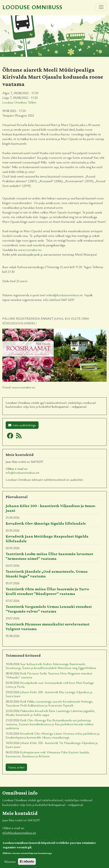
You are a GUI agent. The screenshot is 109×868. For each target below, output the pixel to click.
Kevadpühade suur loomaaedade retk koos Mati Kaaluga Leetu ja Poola (50, 685)
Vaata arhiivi (16, 767)
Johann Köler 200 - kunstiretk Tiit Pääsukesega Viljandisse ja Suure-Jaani (52, 745)
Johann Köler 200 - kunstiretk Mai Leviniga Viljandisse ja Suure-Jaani (49, 694)
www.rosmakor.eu (30, 250)
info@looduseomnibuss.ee (23, 473)
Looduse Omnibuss (32, 7)
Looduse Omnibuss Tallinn (19, 102)
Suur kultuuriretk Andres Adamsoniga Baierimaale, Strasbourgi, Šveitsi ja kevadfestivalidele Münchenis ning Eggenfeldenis (51, 666)
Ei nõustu (27, 864)
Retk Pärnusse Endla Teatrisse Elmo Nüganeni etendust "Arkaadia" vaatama (49, 675)
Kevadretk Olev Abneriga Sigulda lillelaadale (46, 523)
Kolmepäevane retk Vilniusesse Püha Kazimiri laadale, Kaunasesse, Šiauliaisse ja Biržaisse (48, 754)
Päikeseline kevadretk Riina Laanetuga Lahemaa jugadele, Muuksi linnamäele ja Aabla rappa (50, 713)
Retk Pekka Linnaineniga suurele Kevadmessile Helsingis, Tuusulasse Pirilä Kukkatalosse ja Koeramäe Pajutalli (49, 703)
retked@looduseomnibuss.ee (64, 295)
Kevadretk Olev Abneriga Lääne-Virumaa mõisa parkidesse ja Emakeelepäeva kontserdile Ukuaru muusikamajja (53, 735)
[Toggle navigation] (101, 7)
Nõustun (10, 864)
